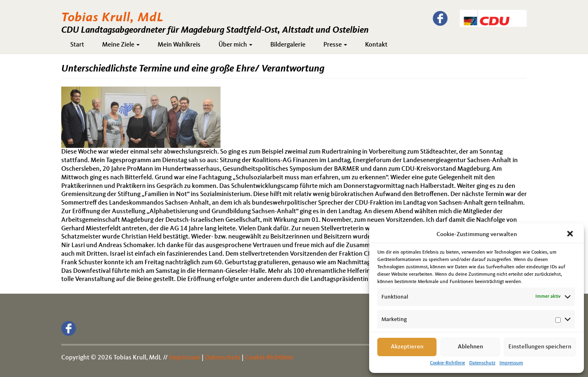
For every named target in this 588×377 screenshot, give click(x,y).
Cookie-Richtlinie (448, 363)
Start (77, 45)
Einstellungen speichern (540, 347)
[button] (571, 234)
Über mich (235, 45)
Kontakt (376, 45)
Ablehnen (470, 347)
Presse (335, 45)
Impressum (511, 363)
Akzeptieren (407, 347)
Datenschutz (482, 363)
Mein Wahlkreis (179, 45)
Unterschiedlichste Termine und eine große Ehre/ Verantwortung (193, 69)
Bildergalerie (288, 45)
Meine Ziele (121, 45)
